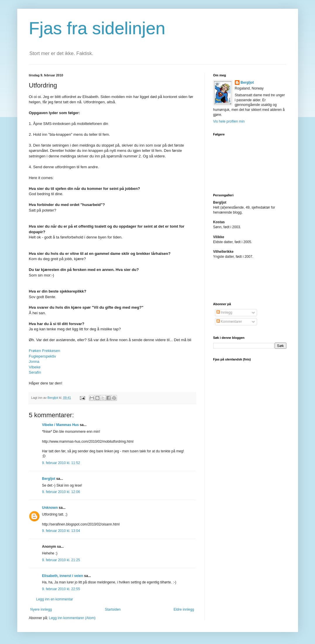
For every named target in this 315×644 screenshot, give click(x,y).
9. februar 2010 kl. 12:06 (61, 492)
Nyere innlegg (41, 609)
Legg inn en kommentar (55, 599)
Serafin (35, 372)
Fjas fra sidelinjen (97, 28)
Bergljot (49, 479)
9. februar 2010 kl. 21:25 (61, 560)
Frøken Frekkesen (45, 351)
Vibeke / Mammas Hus (61, 425)
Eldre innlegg (184, 609)
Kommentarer (229, 322)
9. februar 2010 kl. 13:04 (61, 531)
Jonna (34, 362)
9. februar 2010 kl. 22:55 (61, 589)
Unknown (50, 508)
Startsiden (113, 609)
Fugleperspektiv (43, 356)
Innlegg (224, 312)
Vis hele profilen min (229, 121)
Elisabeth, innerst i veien (63, 576)
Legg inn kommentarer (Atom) (72, 618)
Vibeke (35, 367)
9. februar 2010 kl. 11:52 (61, 463)
